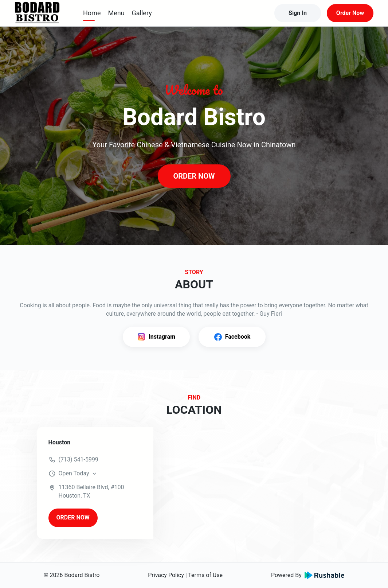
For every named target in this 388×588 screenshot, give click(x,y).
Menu (116, 13)
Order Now (350, 13)
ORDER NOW (194, 176)
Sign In (298, 13)
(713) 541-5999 (79, 460)
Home (92, 13)
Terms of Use (205, 575)
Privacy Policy (166, 575)
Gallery (142, 13)
